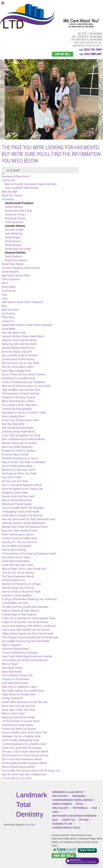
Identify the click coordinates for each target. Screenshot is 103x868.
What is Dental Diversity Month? (19, 767)
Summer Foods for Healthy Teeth (19, 538)
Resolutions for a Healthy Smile (19, 378)
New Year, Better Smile (14, 333)
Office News (8, 317)
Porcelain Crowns (14, 230)
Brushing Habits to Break (15, 454)
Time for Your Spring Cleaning (18, 572)
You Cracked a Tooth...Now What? (20, 405)
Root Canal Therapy (15, 218)
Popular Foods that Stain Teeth (18, 496)
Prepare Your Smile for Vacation (19, 451)
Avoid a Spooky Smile (13, 416)
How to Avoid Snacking (14, 550)
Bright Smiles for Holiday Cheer (19, 694)
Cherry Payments (11, 279)
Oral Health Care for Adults (16, 557)
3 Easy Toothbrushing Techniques (20, 652)
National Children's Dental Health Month (23, 336)
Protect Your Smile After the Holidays (22, 748)
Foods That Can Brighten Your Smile (21, 435)
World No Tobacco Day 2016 (17, 352)
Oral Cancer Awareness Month (18, 576)
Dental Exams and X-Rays (18, 211)
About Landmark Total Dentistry (22, 188)
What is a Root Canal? (13, 713)
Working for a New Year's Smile (18, 470)
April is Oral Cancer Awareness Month (22, 485)
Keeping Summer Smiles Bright (18, 717)
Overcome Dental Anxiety (15, 649)
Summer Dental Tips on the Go (18, 588)
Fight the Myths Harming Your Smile (21, 390)
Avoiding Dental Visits (13, 580)
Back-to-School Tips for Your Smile (20, 363)
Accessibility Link (62, 824)
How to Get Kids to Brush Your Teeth (21, 592)
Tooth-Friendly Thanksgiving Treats (21, 740)
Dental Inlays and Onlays (18, 249)
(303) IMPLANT (93, 54)
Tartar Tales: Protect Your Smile (19, 710)
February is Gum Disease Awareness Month (25, 751)
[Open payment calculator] (82, 861)
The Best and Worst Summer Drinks (21, 721)
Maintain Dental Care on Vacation (19, 443)
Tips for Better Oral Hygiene (17, 546)
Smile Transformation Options (18, 534)
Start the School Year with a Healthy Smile (24, 774)
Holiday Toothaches (12, 698)
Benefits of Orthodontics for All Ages (21, 584)
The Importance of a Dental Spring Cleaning (25, 755)
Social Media (9, 329)
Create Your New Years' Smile (17, 565)
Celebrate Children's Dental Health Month (24, 523)
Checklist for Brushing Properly (18, 397)
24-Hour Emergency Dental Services (21, 268)
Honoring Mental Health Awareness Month (24, 763)
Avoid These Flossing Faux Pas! (19, 706)
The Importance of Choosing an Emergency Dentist (29, 553)
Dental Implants (13, 256)
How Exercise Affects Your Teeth (19, 473)
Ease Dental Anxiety (12, 668)
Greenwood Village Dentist (16, 176)
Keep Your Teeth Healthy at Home (20, 531)
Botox (5, 283)
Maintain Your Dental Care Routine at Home (25, 527)
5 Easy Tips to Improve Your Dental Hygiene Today (29, 618)
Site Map (84, 820)
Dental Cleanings (14, 207)
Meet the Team (10, 192)
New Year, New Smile (13, 424)
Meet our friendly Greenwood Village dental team (31, 184)
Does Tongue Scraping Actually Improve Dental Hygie (30, 637)
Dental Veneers (13, 241)
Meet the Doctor (10, 310)
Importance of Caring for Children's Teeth (24, 412)
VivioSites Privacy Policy (66, 828)
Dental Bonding (13, 245)
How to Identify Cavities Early (17, 675)
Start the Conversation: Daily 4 (18, 367)
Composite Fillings (15, 214)
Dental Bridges (13, 237)
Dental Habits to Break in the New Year (22, 515)
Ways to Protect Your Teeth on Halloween (24, 462)
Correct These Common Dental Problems (24, 374)
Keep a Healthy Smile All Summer (20, 355)
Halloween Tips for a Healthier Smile (21, 736)
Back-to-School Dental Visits (17, 500)
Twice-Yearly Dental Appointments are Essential (27, 656)
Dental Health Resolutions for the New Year (25, 702)
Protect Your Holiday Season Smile (20, 420)
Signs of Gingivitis (11, 645)
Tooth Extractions (14, 222)
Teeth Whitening (14, 233)
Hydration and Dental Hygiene (18, 725)
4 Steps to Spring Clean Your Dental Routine (25, 622)
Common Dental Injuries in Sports (20, 458)
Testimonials (9, 291)
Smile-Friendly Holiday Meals (17, 466)
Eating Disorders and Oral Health (19, 344)
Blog (4, 306)
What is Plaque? (10, 664)
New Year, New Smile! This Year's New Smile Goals (29, 519)
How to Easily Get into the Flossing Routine (25, 660)
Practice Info (9, 180)
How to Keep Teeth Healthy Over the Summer (26, 630)
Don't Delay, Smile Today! (15, 683)
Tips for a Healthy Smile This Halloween (23, 508)
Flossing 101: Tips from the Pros (19, 542)
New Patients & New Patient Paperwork (23, 302)
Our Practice (8, 313)
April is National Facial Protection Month (23, 439)
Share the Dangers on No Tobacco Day (22, 489)
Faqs (4, 294)
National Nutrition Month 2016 (18, 348)
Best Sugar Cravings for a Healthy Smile (23, 691)
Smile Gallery (9, 287)
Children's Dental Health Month (18, 431)
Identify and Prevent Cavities (17, 504)
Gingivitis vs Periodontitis (15, 679)
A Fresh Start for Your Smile (17, 778)
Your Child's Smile (11, 477)
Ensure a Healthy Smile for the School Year (25, 732)
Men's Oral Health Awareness (17, 447)
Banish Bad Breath (12, 672)
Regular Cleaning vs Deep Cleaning (20, 611)
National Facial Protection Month (19, 340)
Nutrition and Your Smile (15, 481)
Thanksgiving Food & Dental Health (21, 511)
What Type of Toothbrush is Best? (20, 687)
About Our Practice (12, 195)
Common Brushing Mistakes (17, 409)
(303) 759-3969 (93, 50)
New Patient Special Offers (16, 275)
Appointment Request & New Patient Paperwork (27, 325)
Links (5, 298)
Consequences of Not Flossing (18, 359)
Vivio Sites (30, 825)
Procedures (8, 199)
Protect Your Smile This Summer (19, 729)
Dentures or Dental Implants (17, 595)
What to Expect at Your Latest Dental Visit (24, 569)
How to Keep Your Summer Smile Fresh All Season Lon (31, 770)
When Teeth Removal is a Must (18, 401)
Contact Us (8, 321)
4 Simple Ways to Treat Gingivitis (19, 614)
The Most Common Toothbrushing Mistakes (25, 607)
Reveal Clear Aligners (16, 260)
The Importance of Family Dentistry (21, 393)
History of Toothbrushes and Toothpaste (23, 382)
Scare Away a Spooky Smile (16, 371)
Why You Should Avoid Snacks (18, 428)
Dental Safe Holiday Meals (16, 561)
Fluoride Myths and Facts (15, 603)
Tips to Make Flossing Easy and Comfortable (26, 641)
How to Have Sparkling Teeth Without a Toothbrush (29, 626)
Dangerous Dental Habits (15, 492)
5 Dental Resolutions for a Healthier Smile (24, 744)
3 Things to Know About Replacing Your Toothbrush (29, 599)
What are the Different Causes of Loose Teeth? (26, 386)
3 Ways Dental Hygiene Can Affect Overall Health (28, 633)
